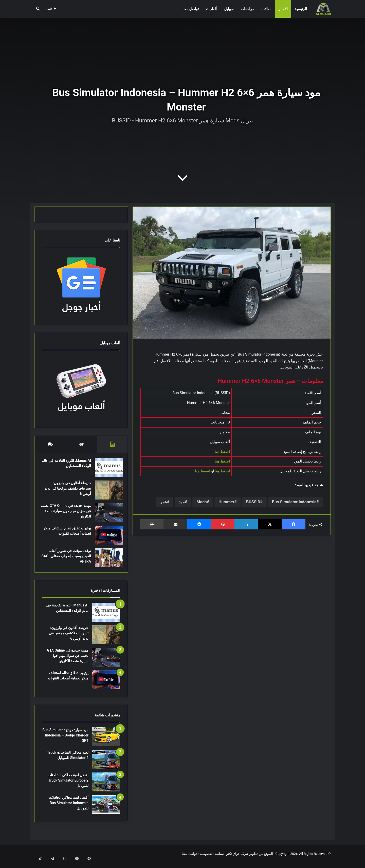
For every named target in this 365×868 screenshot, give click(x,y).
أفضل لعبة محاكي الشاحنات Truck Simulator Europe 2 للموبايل (68, 785)
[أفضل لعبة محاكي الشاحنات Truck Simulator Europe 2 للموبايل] (106, 787)
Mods (202, 502)
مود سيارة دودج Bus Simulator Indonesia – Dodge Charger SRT (65, 740)
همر (163, 502)
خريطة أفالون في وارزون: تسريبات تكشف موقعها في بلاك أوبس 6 (69, 491)
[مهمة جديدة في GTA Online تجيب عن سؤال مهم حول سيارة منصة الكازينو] (106, 515)
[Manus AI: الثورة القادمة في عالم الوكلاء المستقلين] (106, 470)
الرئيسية (301, 9)
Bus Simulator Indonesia (294, 502)
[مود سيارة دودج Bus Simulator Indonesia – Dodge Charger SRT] (106, 742)
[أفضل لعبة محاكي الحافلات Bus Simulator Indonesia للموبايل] (106, 810)
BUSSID (253, 502)
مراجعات (248, 9)
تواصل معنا (191, 9)
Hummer (226, 502)
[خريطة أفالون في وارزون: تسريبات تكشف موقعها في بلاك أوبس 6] (106, 493)
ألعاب (213, 9)
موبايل (229, 9)
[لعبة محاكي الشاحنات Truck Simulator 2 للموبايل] (106, 764)
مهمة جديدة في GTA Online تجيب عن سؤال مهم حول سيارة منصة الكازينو (68, 513)
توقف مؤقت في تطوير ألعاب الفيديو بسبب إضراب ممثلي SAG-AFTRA (67, 559)
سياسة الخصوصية (212, 859)
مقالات (266, 9)
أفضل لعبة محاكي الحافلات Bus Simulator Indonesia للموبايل (69, 808)
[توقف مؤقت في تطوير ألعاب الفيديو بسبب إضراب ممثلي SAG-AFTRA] (106, 560)
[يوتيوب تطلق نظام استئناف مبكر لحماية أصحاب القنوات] (106, 538)
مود (182, 502)
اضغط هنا (222, 452)
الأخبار (283, 9)
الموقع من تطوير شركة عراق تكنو (250, 859)
